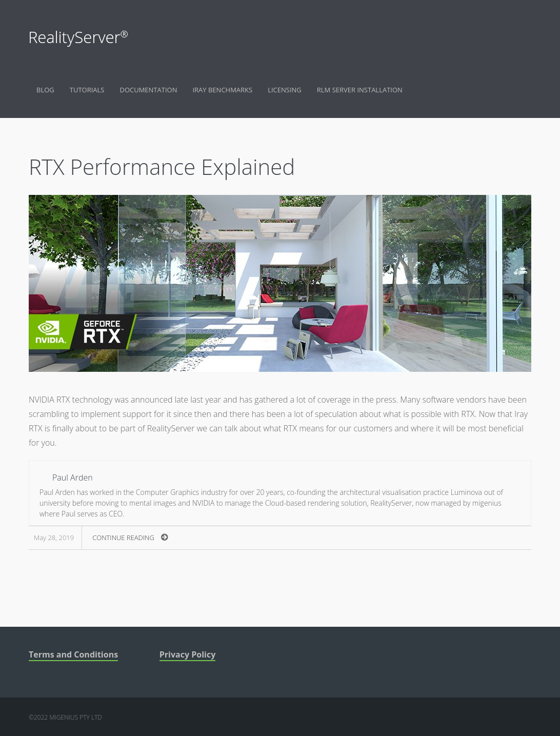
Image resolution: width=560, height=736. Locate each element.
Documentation (148, 90)
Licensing (285, 90)
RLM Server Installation (360, 90)
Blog (45, 90)
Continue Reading (130, 538)
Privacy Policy (188, 654)
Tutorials (87, 90)
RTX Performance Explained (162, 166)
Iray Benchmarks (222, 90)
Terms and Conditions (73, 654)
